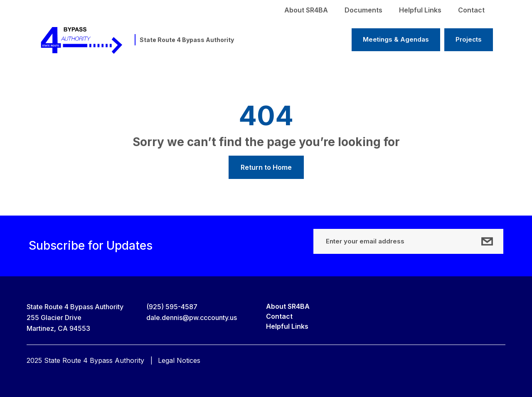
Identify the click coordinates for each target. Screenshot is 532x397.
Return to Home (266, 167)
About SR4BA (306, 10)
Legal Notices (179, 360)
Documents (363, 10)
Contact (471, 10)
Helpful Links (420, 10)
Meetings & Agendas (396, 39)
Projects (469, 39)
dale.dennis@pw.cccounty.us (192, 318)
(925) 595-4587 (172, 307)
